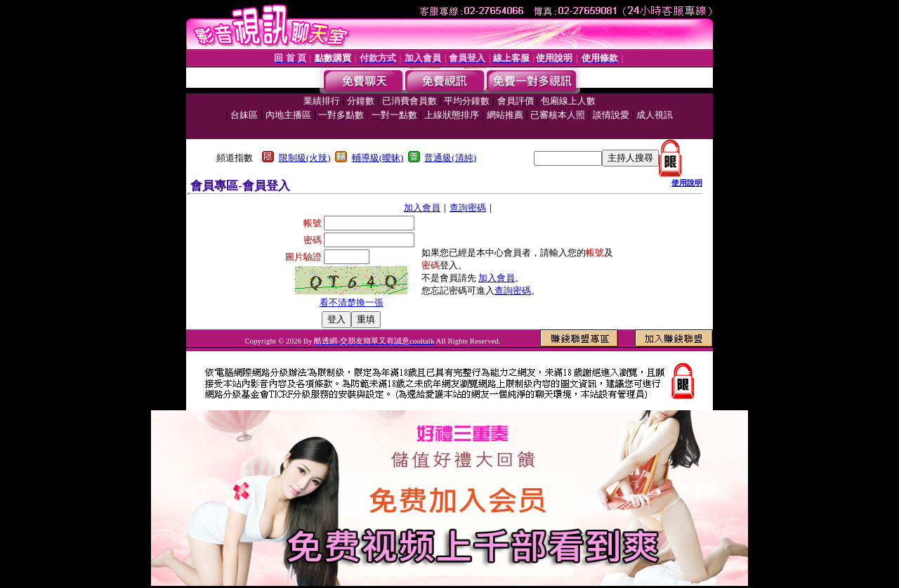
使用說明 (687, 183)
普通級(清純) (450, 158)
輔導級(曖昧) (378, 158)
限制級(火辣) (305, 158)
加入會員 (422, 208)
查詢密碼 (468, 208)
